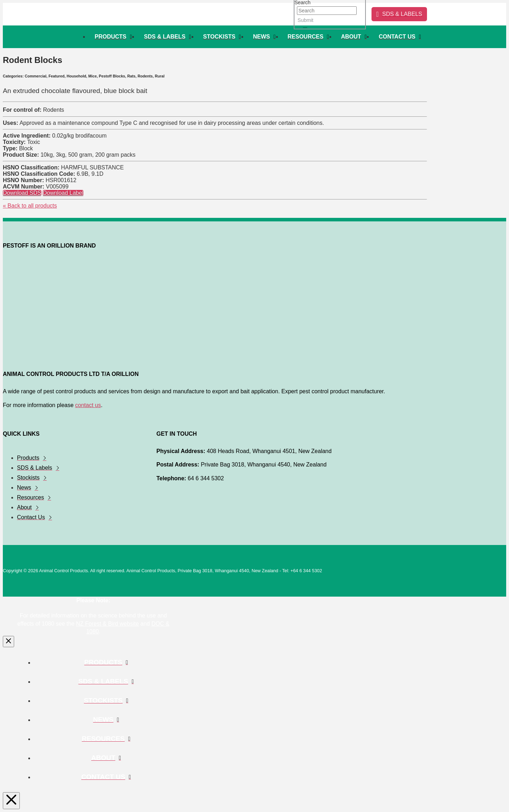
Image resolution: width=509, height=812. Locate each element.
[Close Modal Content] (8, 642)
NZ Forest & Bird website (107, 624)
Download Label (63, 193)
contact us (88, 405)
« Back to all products (30, 206)
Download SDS (22, 193)
